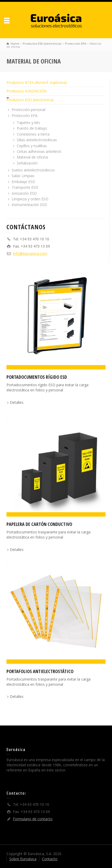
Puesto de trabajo (32, 128)
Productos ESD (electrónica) (30, 100)
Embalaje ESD (23, 182)
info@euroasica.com (30, 253)
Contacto (50, 859)
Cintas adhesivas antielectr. (39, 151)
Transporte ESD (25, 187)
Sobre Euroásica (23, 859)
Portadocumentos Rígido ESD (37, 377)
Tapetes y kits (28, 123)
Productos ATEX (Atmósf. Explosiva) (37, 82)
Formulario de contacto (33, 819)
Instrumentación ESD (29, 205)
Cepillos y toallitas (32, 146)
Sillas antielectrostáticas (37, 140)
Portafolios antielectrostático (40, 671)
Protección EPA (25, 116)
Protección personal (28, 110)
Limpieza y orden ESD (30, 199)
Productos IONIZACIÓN (26, 91)
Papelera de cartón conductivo (39, 524)
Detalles (17, 402)
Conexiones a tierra (33, 134)
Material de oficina (32, 157)
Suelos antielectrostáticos (33, 170)
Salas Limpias (23, 176)
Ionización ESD (24, 193)
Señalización (27, 163)
